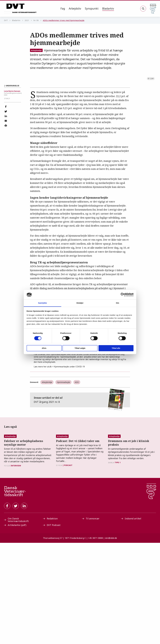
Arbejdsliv (75, 9)
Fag (63, 9)
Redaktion (50, 620)
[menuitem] (63, 9)
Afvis (44, 348)
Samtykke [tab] (43, 303)
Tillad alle (116, 348)
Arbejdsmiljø (36, 50)
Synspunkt (92, 9)
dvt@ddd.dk (111, 639)
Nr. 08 (36, 20)
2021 (27, 20)
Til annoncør (91, 620)
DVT (6, 20)
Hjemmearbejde (63, 451)
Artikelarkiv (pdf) (15, 626)
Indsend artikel (131, 620)
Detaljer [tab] (80, 303)
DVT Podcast (52, 626)
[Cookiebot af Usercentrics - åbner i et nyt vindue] (123, 295)
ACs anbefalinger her (59, 385)
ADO (77, 451)
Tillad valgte (80, 348)
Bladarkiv (108, 9)
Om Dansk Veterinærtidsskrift (16, 621)
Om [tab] (117, 303)
